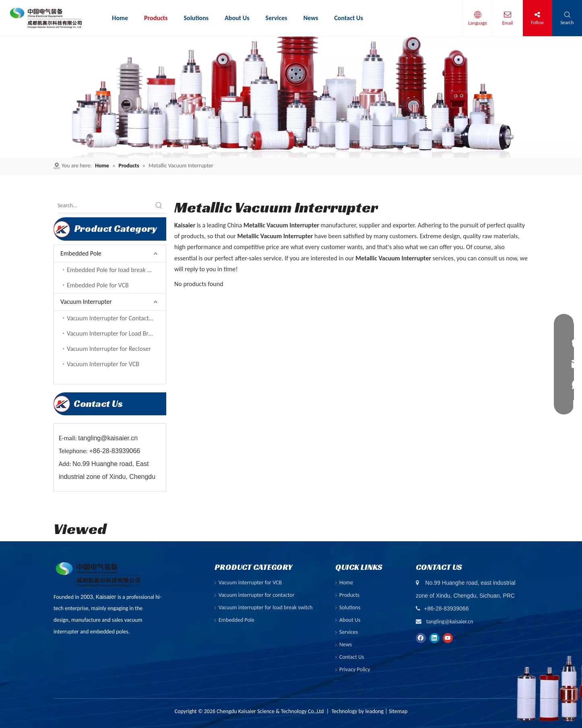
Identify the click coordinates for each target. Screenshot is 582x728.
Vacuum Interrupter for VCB (103, 364)
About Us (350, 620)
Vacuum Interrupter (86, 302)
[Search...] (105, 206)
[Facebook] (421, 637)
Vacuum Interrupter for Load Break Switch (116, 333)
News (346, 644)
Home (346, 583)
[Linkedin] (434, 637)
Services (349, 632)
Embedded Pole (81, 253)
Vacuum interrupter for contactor (257, 595)
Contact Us (352, 657)
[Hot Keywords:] (159, 206)
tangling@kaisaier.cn (450, 622)
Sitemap (398, 711)
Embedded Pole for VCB (98, 285)
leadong (375, 711)
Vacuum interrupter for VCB (250, 583)
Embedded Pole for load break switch (115, 270)
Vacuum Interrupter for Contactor (111, 318)
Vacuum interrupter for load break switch (266, 607)
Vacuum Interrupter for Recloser (109, 349)
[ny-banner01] (291, 97)
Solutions (350, 607)
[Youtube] (448, 637)
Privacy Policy (355, 669)
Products (349, 595)
